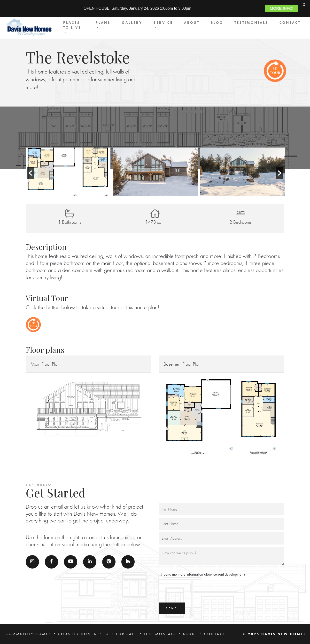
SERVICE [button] (163, 23)
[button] (31, 173)
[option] (68, 172)
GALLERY (132, 23)
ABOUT (192, 23)
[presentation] (195, 591)
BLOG (217, 23)
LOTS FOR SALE (120, 634)
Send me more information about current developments (205, 574)
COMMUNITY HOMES (28, 634)
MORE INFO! (282, 8)
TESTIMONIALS (251, 23)
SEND (172, 608)
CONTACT (290, 23)
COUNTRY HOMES (77, 634)
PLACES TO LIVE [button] (72, 25)
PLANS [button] (103, 23)
